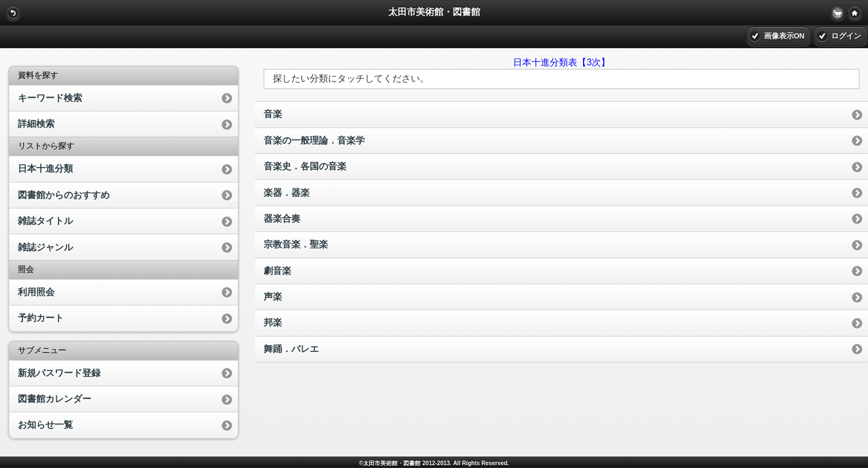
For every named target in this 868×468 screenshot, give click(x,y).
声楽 (273, 297)
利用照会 (36, 292)
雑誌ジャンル (45, 247)
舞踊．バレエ (291, 349)
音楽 (273, 114)
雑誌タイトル (45, 221)
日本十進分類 (45, 169)
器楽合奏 (282, 218)
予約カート (41, 318)
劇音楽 (277, 271)
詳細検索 (36, 124)
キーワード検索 (50, 98)
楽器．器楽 (287, 193)
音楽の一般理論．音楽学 (314, 140)
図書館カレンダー (55, 399)
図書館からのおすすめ (64, 195)
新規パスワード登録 (59, 373)
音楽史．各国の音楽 (305, 166)
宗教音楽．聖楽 (296, 244)
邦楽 (273, 322)
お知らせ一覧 (45, 425)
